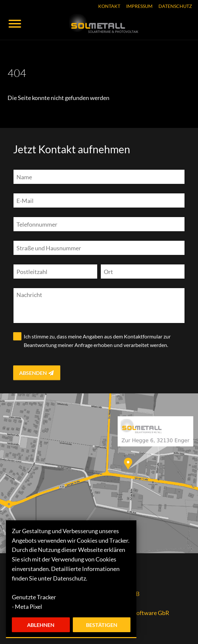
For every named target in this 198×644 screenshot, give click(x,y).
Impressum (139, 6)
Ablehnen (41, 625)
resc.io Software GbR (142, 613)
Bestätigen (102, 625)
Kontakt (109, 6)
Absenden (37, 373)
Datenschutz (175, 6)
